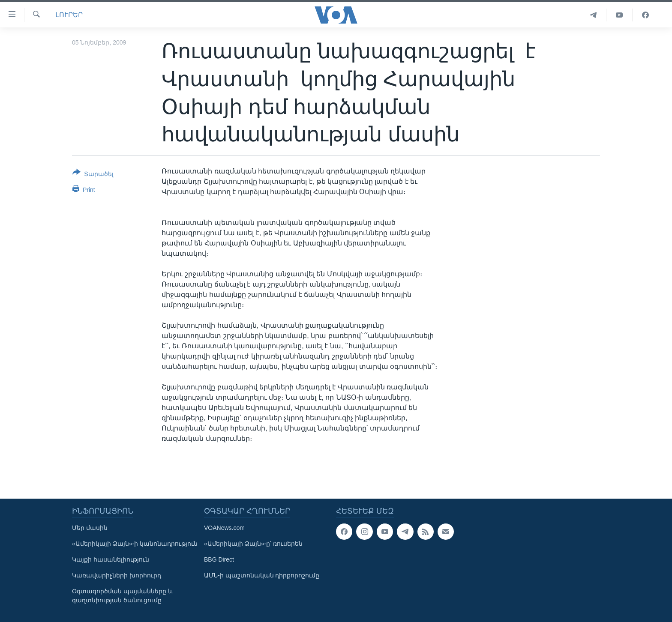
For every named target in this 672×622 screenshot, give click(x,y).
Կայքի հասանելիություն (111, 559)
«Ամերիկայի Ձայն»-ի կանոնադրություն (135, 544)
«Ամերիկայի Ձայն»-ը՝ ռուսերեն (253, 544)
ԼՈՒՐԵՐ (69, 15)
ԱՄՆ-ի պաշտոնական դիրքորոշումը (262, 575)
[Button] (93, 175)
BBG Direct (219, 559)
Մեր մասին (90, 528)
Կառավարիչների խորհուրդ (117, 575)
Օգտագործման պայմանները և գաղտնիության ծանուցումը (122, 596)
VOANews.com (224, 528)
